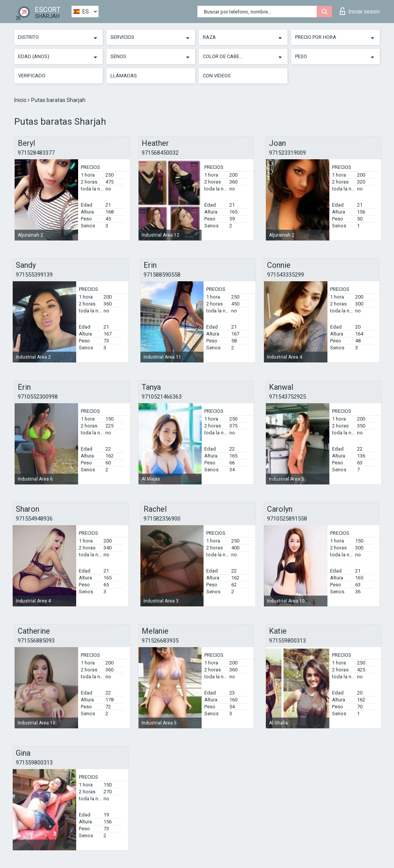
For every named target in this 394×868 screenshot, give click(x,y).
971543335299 (285, 275)
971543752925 (287, 397)
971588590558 (162, 275)
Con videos (217, 76)
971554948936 (34, 519)
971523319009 (287, 153)
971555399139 (34, 275)
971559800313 (287, 641)
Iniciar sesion (360, 11)
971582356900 (162, 519)
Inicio (21, 100)
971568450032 (160, 153)
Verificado (32, 76)
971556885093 (36, 641)
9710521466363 (162, 397)
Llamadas (124, 76)
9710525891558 (287, 519)
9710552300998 (38, 397)
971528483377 (36, 153)
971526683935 (160, 641)
